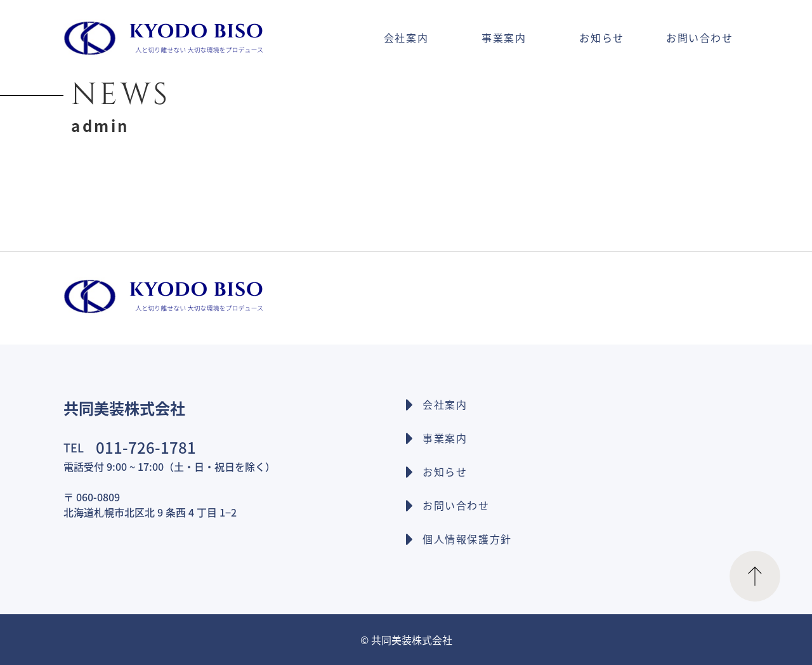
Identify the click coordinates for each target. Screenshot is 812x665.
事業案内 (504, 37)
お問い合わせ (700, 37)
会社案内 (406, 37)
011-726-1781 (146, 447)
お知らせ (601, 37)
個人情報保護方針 (467, 539)
